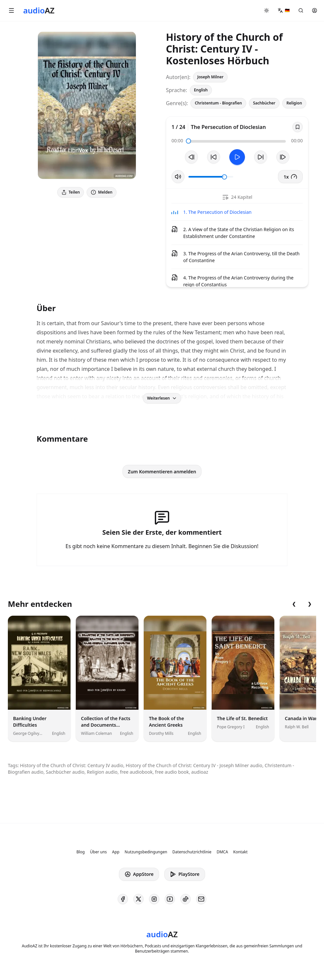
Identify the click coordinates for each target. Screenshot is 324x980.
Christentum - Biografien (218, 103)
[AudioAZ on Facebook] (123, 899)
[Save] (298, 127)
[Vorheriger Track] (191, 157)
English (201, 90)
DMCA (222, 852)
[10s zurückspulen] (214, 157)
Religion (294, 103)
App (116, 852)
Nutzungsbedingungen (146, 852)
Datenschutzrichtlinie (192, 852)
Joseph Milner (210, 77)
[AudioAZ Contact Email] (201, 899)
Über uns (99, 852)
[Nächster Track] (283, 157)
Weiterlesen (162, 398)
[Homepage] (39, 10)
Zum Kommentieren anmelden (162, 472)
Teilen (71, 192)
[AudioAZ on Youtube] (170, 899)
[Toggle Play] (237, 157)
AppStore (139, 874)
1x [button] (290, 177)
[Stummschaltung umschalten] (178, 177)
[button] (11, 10)
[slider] (188, 141)
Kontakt (240, 852)
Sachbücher (264, 103)
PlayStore (185, 874)
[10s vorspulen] (261, 157)
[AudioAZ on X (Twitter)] (138, 899)
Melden (102, 192)
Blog (81, 852)
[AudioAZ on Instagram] (154, 899)
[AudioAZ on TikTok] (186, 899)
